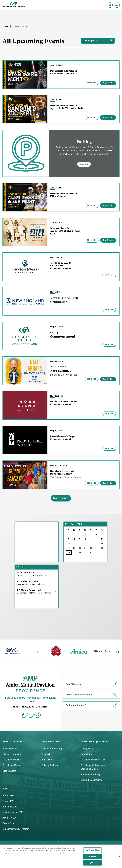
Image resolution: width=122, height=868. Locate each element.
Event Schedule (10, 749)
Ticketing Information (13, 754)
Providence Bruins (12, 760)
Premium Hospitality (90, 774)
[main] (61, 325)
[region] (85, 542)
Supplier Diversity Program (16, 829)
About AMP (8, 796)
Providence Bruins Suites (93, 760)
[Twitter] (23, 715)
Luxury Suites (87, 749)
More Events (61, 498)
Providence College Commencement (62, 438)
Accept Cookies (92, 864)
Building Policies (50, 765)
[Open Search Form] (110, 5)
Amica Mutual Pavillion (14, 5)
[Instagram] (38, 715)
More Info (92, 83)
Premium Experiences (95, 742)
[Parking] (61, 153)
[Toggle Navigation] (117, 5)
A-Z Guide (47, 760)
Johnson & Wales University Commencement (61, 266)
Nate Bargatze (61, 371)
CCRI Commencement (63, 335)
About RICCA (9, 818)
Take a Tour (8, 823)
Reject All (93, 857)
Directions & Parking (52, 749)
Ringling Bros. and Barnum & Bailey (62, 472)
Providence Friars (11, 765)
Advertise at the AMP (13, 812)
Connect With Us (11, 801)
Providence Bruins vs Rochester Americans (64, 72)
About (6, 789)
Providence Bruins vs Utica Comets (64, 195)
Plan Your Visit (51, 742)
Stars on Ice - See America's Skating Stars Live (65, 231)
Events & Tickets (13, 742)
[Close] (119, 857)
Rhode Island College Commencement (63, 403)
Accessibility (48, 754)
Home (6, 26)
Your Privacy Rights (92, 851)
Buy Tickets (108, 83)
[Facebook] (31, 715)
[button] (100, 524)
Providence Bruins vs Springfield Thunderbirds (67, 107)
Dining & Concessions (91, 780)
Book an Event (10, 807)
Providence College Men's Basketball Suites (93, 767)
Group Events (9, 771)
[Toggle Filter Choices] (98, 41)
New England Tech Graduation (64, 300)
